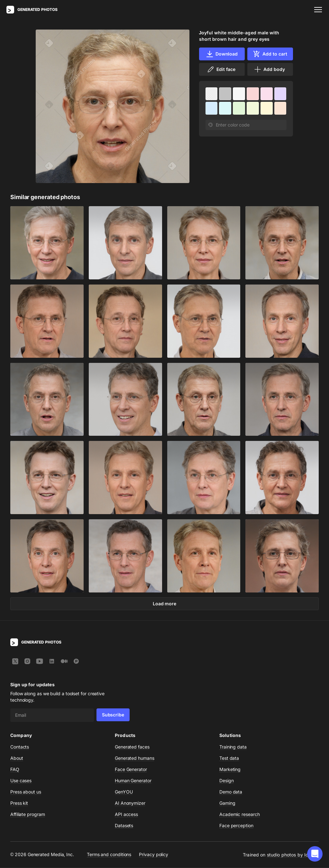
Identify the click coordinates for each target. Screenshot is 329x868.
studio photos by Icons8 (293, 855)
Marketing (230, 770)
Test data (229, 758)
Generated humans (135, 758)
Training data (233, 747)
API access (126, 815)
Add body (269, 69)
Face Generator (131, 770)
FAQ (15, 770)
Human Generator (133, 781)
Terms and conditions (109, 855)
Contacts (20, 747)
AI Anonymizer (130, 803)
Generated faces (132, 747)
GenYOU (124, 792)
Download (222, 54)
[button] (315, 854)
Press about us (26, 792)
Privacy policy (154, 855)
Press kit (19, 803)
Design (227, 781)
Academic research (240, 815)
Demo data (231, 792)
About (17, 758)
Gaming (227, 803)
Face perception (236, 826)
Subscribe (113, 715)
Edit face (221, 69)
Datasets (124, 826)
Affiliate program (28, 815)
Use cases (21, 781)
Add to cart (270, 54)
